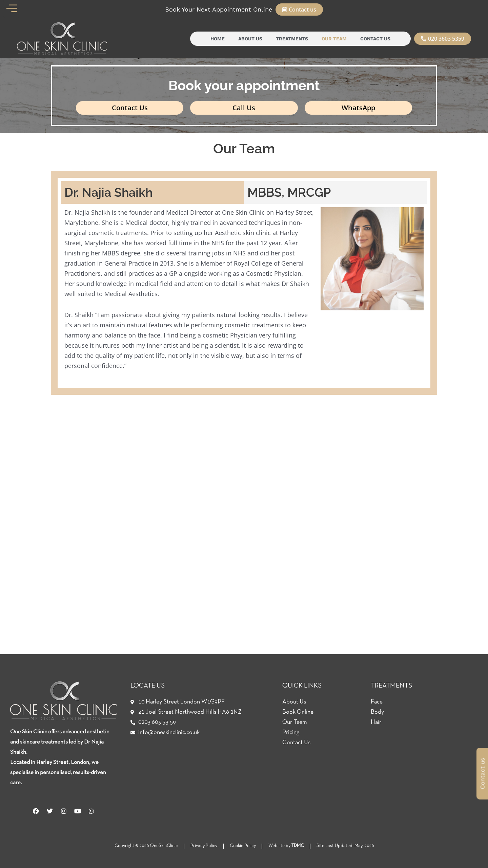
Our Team (334, 39)
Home (218, 39)
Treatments (292, 39)
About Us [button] (250, 39)
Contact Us (375, 39)
